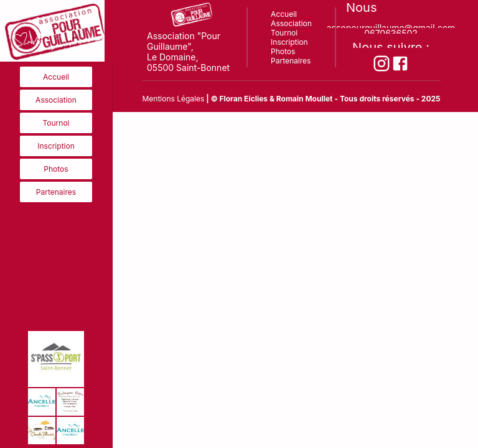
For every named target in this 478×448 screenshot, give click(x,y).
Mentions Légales (173, 99)
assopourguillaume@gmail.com (391, 25)
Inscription (56, 146)
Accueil (56, 77)
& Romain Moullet (301, 99)
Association (56, 100)
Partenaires (56, 192)
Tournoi (56, 123)
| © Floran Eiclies (238, 99)
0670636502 (391, 31)
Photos (56, 169)
